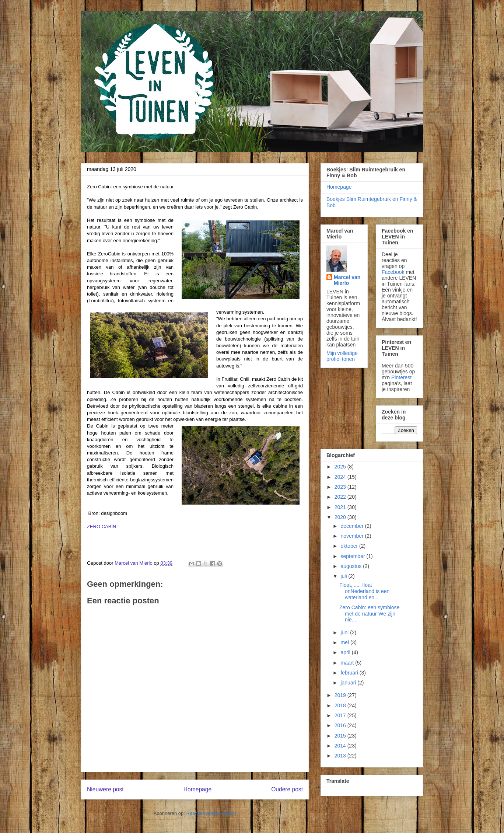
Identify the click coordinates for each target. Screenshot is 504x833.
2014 (341, 746)
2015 (341, 736)
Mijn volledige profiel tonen (342, 356)
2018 (341, 705)
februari (350, 673)
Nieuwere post (105, 789)
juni (345, 632)
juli (344, 576)
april (346, 652)
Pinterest (401, 377)
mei (345, 642)
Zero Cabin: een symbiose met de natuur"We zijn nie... (369, 614)
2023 (341, 487)
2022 (341, 497)
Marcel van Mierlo (347, 280)
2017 (341, 715)
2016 (341, 725)
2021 (341, 507)
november (353, 536)
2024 (341, 477)
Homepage (197, 789)
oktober (350, 546)
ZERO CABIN (101, 527)
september (353, 556)
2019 (341, 695)
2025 (341, 467)
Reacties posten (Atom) (211, 813)
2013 (341, 756)
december (353, 526)
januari (349, 683)
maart (348, 663)
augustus (352, 566)
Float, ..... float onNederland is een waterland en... (364, 591)
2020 (341, 517)
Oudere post (287, 789)
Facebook (393, 272)
